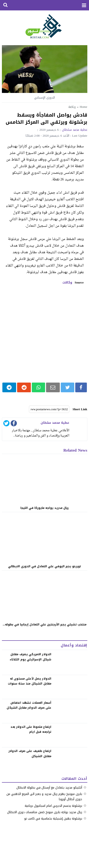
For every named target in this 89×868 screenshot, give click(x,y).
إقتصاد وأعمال (74, 645)
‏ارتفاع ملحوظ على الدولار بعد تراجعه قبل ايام (31, 729)
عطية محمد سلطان (75, 130)
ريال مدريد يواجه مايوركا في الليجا (44, 508)
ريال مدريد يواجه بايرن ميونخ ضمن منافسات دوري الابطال (45, 812)
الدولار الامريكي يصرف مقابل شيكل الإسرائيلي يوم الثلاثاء (31, 657)
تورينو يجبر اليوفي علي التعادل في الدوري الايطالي (44, 566)
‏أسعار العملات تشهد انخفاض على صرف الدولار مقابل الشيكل (29, 705)
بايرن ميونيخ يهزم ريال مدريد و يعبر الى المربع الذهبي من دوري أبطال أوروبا (44, 796)
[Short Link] (49, 409)
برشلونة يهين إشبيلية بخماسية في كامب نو (53, 818)
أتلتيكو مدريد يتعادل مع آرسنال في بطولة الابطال (49, 787)
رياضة (72, 107)
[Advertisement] (44, 334)
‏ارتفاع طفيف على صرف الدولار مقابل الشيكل (30, 754)
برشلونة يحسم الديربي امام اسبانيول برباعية (53, 806)
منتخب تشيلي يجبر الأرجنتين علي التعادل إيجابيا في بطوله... (45, 624)
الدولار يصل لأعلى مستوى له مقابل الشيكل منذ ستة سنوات (30, 681)
